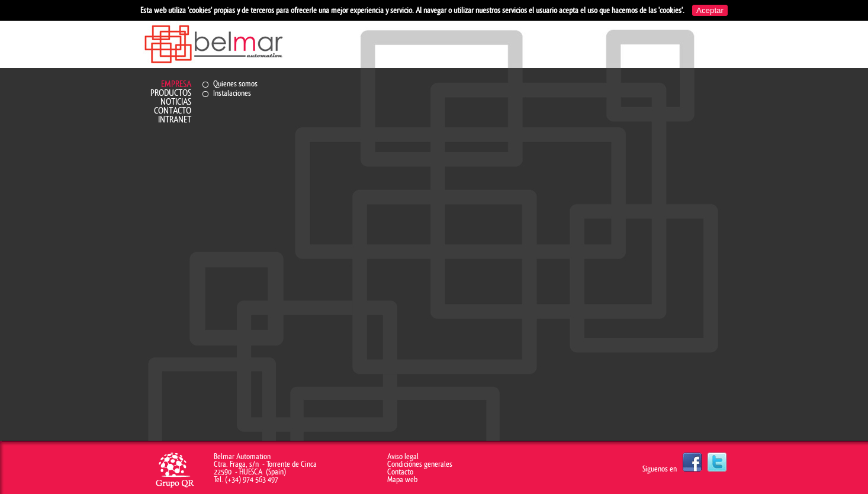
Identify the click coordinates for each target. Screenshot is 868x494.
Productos (171, 93)
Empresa (176, 84)
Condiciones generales (420, 464)
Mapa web (402, 480)
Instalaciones (232, 93)
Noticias (176, 102)
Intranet (175, 120)
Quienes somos (235, 84)
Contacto (173, 111)
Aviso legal (403, 456)
